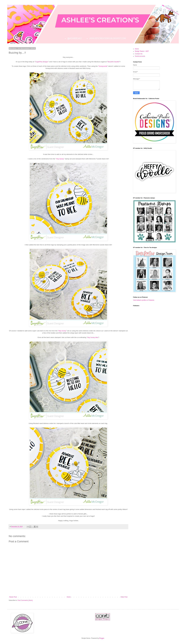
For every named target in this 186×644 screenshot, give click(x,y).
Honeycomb (103, 66)
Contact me (139, 54)
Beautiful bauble (113, 62)
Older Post (124, 597)
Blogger (102, 638)
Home (69, 597)
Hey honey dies (93, 337)
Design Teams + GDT (142, 51)
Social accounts (140, 56)
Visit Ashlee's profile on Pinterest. (144, 300)
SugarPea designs (42, 62)
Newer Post (13, 597)
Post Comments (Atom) (25, 600)
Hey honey (60, 159)
